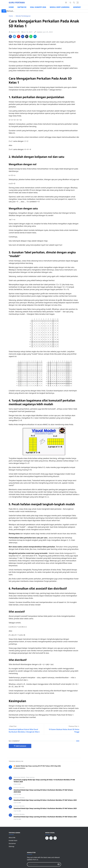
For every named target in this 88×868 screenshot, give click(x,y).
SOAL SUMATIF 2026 (38, 7)
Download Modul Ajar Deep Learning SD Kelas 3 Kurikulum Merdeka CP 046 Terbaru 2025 (45, 817)
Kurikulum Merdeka (19, 788)
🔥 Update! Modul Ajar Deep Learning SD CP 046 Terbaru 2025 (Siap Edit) (37, 766)
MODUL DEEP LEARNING (60, 7)
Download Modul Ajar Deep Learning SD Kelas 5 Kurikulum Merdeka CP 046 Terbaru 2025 (45, 808)
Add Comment (20, 746)
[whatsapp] (66, 3)
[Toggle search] (74, 3)
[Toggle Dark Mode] (70, 3)
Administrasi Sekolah (20, 777)
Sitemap (11, 846)
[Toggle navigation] (78, 3)
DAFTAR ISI (22, 7)
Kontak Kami (13, 840)
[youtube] (55, 838)
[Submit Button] (59, 864)
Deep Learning (30, 777)
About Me (12, 837)
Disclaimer (12, 843)
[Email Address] (42, 864)
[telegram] (51, 838)
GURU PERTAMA (17, 3)
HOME (11, 7)
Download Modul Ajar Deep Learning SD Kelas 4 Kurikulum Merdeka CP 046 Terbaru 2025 (45, 800)
